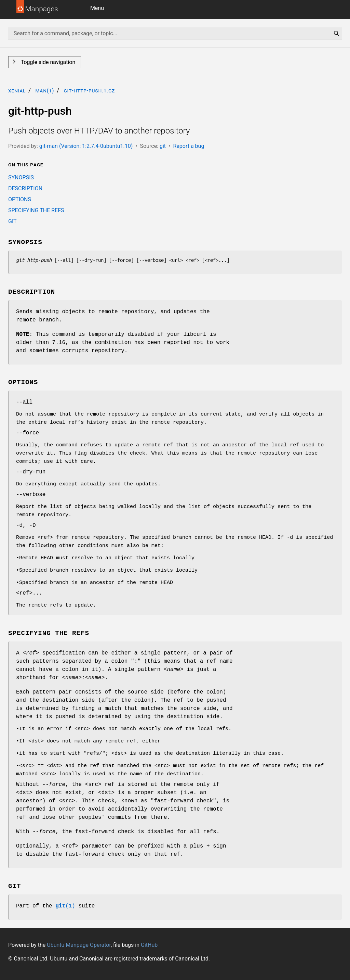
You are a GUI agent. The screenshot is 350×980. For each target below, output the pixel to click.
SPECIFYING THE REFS (36, 210)
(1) (65, 906)
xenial (17, 91)
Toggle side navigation (47, 62)
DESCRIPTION (25, 188)
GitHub (149, 945)
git (163, 146)
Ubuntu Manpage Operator (79, 945)
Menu (97, 8)
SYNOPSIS (21, 177)
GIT (12, 221)
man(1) (45, 91)
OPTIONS (20, 199)
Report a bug (189, 146)
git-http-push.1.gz (89, 91)
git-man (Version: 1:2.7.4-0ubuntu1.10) (86, 146)
